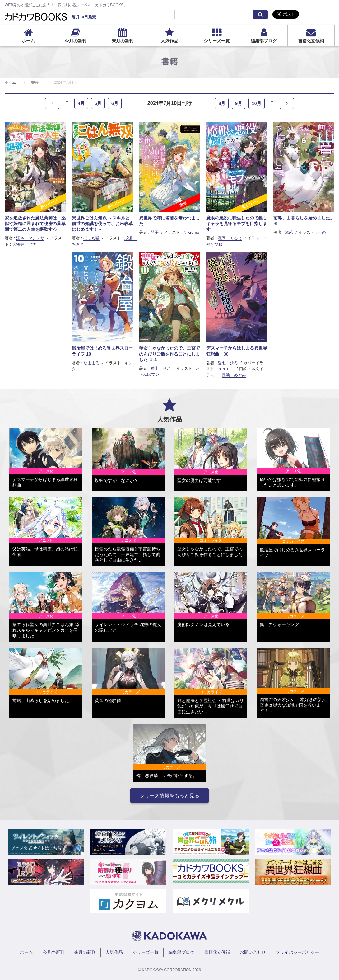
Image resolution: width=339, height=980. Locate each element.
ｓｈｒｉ (226, 369)
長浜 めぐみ (234, 375)
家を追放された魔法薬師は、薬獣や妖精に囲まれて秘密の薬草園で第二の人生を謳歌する (35, 224)
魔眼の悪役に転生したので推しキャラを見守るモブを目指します (237, 224)
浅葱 (289, 232)
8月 (222, 103)
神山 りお (161, 368)
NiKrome (191, 232)
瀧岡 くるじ (230, 238)
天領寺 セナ (24, 244)
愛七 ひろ (228, 363)
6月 (115, 103)
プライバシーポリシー (297, 952)
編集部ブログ (264, 41)
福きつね (214, 244)
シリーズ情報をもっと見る (169, 796)
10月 (257, 103)
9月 (239, 103)
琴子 (155, 232)
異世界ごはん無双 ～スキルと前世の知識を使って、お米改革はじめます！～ (102, 224)
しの (322, 232)
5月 (98, 103)
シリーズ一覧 (217, 41)
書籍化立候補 (311, 41)
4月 (81, 103)
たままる (91, 363)
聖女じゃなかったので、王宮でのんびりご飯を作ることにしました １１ (169, 354)
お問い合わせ (253, 952)
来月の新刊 (123, 41)
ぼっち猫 (91, 238)
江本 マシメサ (30, 238)
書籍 (35, 82)
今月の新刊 (76, 41)
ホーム (28, 41)
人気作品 (169, 41)
